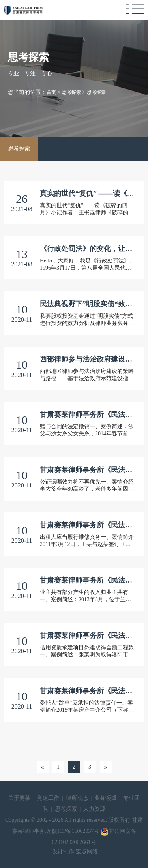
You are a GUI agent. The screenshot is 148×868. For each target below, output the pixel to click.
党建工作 (48, 798)
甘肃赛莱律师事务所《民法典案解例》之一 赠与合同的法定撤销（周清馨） (87, 414)
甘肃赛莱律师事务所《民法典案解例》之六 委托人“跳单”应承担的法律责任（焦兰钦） (87, 691)
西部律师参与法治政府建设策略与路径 (87, 359)
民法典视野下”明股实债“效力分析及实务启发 (87, 304)
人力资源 (94, 809)
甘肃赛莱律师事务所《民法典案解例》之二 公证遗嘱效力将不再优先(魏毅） (87, 470)
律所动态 (77, 798)
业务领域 (105, 798)
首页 (51, 92)
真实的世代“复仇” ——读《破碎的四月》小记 (87, 193)
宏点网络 (87, 852)
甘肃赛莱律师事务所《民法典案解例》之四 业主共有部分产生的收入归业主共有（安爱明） (87, 580)
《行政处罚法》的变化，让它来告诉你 (87, 249)
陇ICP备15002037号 (76, 831)
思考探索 (71, 92)
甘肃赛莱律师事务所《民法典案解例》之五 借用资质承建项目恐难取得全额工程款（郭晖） (87, 636)
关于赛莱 (19, 798)
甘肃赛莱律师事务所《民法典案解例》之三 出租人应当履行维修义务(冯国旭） (87, 525)
